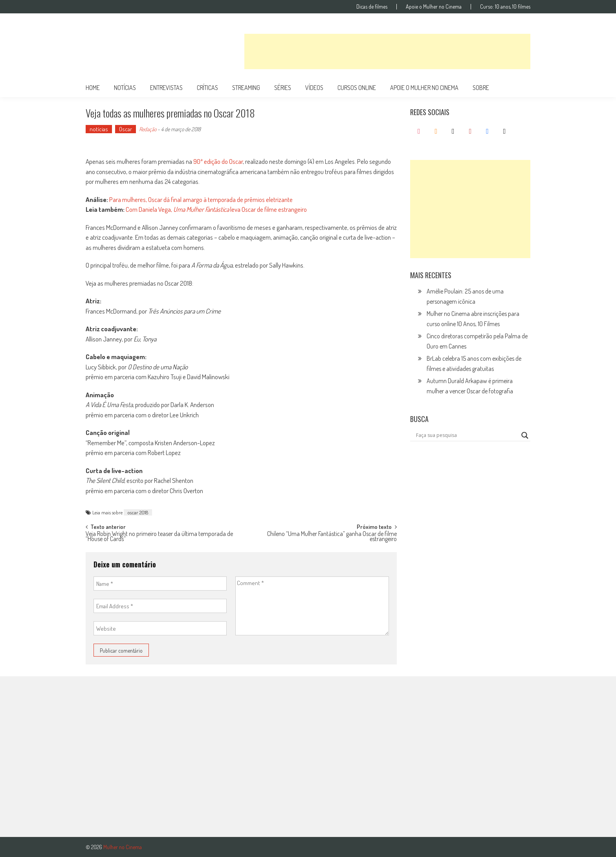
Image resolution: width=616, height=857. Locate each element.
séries (283, 88)
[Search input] (467, 435)
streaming (246, 88)
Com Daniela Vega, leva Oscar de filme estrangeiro (216, 209)
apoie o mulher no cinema (424, 88)
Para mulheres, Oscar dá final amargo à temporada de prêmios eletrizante (201, 199)
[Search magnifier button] (525, 435)
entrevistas (166, 88)
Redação (148, 129)
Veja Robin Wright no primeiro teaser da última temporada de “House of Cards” (159, 537)
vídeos (314, 88)
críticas (207, 88)
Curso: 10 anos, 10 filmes (505, 7)
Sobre (481, 88)
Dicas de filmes (372, 7)
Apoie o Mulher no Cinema (434, 7)
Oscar (126, 129)
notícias (125, 88)
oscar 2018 (138, 512)
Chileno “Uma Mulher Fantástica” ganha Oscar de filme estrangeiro (332, 537)
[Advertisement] (387, 51)
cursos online (357, 88)
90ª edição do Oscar (218, 161)
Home (93, 88)
